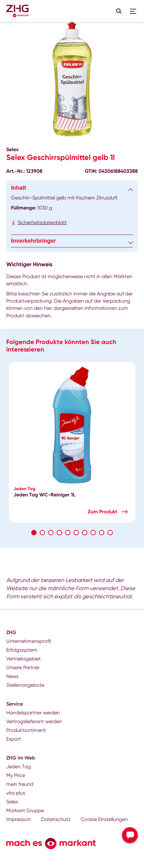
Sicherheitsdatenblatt (42, 222)
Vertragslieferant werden (34, 721)
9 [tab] (102, 533)
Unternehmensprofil (29, 641)
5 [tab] (68, 533)
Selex (12, 802)
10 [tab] (110, 533)
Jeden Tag (19, 767)
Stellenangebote (25, 685)
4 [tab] (59, 533)
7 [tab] (85, 533)
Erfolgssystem (22, 650)
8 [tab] (93, 533)
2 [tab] (43, 533)
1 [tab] (34, 533)
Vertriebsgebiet (24, 659)
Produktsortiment (26, 730)
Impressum (19, 819)
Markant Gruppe (25, 810)
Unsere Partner (23, 667)
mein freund (20, 784)
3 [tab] (51, 533)
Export (14, 739)
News (12, 676)
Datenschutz (56, 819)
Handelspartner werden (33, 713)
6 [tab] (76, 533)
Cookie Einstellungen (104, 819)
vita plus (16, 793)
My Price (16, 775)
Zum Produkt (103, 512)
